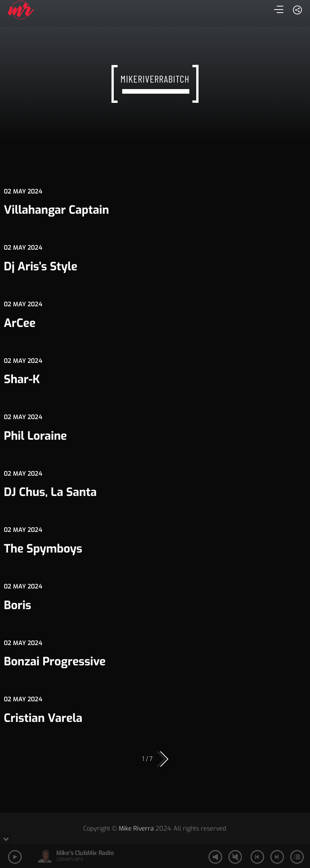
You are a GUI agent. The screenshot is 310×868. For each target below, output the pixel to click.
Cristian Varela (43, 718)
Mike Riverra (136, 828)
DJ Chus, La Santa (50, 492)
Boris (18, 605)
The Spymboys (43, 549)
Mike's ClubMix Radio (85, 853)
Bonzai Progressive (55, 662)
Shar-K (22, 379)
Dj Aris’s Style (41, 267)
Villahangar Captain (57, 210)
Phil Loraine (35, 436)
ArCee (20, 323)
